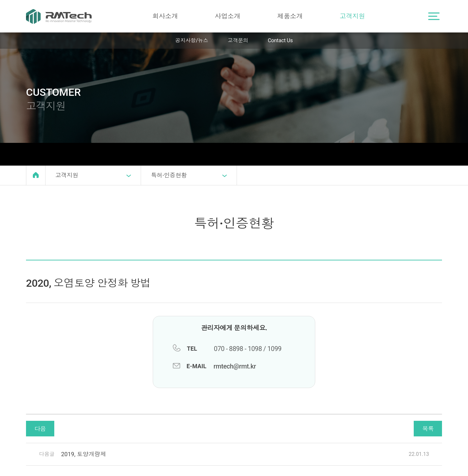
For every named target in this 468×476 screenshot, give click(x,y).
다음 (40, 429)
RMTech (59, 16)
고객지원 (352, 16)
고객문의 (238, 40)
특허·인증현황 (189, 175)
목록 (428, 429)
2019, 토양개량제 (84, 454)
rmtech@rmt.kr (235, 366)
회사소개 (165, 16)
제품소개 (290, 16)
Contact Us (280, 40)
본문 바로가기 (0, 0)
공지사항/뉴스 (192, 40)
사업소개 (227, 16)
